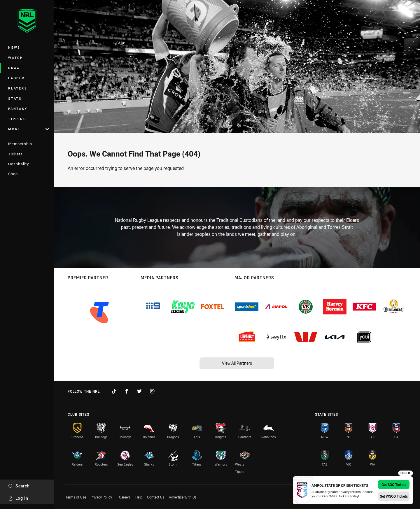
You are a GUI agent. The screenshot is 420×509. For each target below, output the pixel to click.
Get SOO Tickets (394, 485)
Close (406, 473)
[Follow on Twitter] (139, 391)
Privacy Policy (101, 497)
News (14, 47)
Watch (16, 58)
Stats (15, 98)
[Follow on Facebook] (127, 391)
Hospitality (19, 164)
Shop (13, 174)
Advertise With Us (183, 497)
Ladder (16, 78)
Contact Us (156, 497)
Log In (18, 498)
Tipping (17, 119)
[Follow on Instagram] (152, 391)
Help (139, 497)
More (29, 129)
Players (18, 88)
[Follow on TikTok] (114, 391)
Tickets (15, 154)
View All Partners (237, 363)
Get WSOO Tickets (394, 496)
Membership (20, 144)
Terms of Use (76, 497)
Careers (125, 497)
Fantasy (18, 109)
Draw (14, 68)
